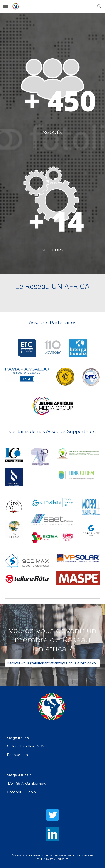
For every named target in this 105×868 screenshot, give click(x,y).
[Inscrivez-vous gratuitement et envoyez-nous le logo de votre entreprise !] (53, 663)
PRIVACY (62, 859)
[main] (53, 132)
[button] (6, 6)
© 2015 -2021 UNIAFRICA (28, 855)
